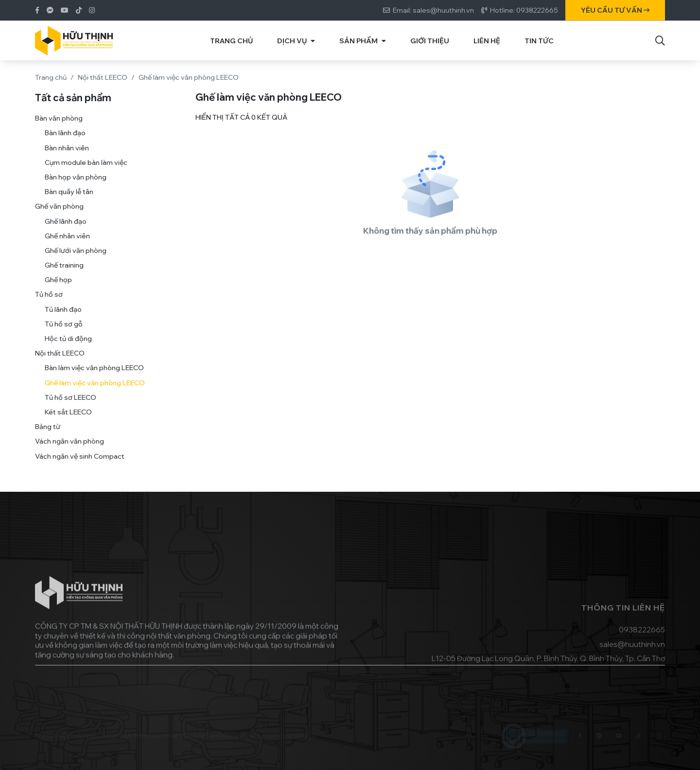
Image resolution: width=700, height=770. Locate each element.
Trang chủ (51, 77)
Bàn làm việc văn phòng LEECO (94, 379)
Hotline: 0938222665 (524, 10)
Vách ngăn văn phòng (70, 453)
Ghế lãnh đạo (66, 233)
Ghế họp (58, 291)
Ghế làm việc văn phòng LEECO (95, 394)
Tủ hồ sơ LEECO (70, 409)
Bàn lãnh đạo (65, 144)
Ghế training (64, 276)
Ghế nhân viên (67, 247)
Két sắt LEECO (68, 423)
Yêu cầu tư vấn (615, 10)
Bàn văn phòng (59, 129)
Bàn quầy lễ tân (69, 203)
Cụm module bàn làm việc (86, 174)
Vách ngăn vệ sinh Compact (80, 467)
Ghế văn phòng (59, 218)
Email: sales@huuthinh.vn (433, 10)
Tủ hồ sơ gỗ (64, 335)
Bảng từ (48, 438)
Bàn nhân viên (67, 159)
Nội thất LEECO (103, 77)
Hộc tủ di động (68, 350)
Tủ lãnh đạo (63, 321)
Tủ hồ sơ (49, 306)
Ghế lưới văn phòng (76, 262)
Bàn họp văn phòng (76, 188)
